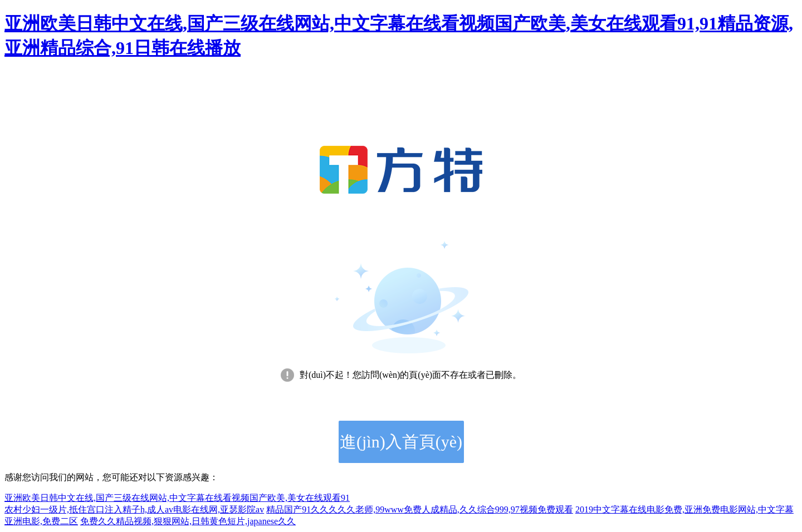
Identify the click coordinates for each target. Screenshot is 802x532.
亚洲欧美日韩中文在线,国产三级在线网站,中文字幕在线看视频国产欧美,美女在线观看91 (177, 498)
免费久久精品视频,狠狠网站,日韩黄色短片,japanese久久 (188, 521)
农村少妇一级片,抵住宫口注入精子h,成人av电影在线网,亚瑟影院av (134, 509)
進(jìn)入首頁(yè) (401, 442)
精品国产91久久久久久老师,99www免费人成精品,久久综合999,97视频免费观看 (420, 509)
